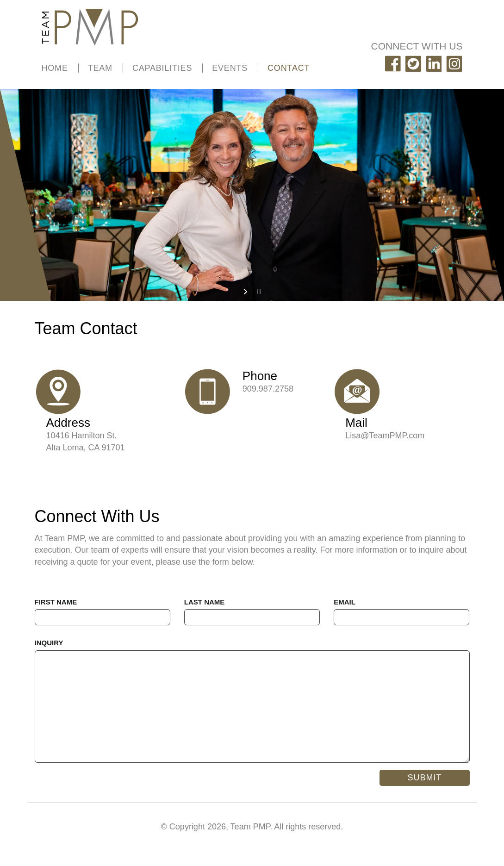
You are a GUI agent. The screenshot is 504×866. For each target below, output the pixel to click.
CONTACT (289, 68)
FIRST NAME (56, 602)
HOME (55, 68)
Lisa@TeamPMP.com (385, 436)
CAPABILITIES (162, 68)
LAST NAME (205, 602)
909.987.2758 (268, 389)
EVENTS (230, 68)
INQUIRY (49, 643)
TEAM (100, 68)
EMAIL (345, 602)
